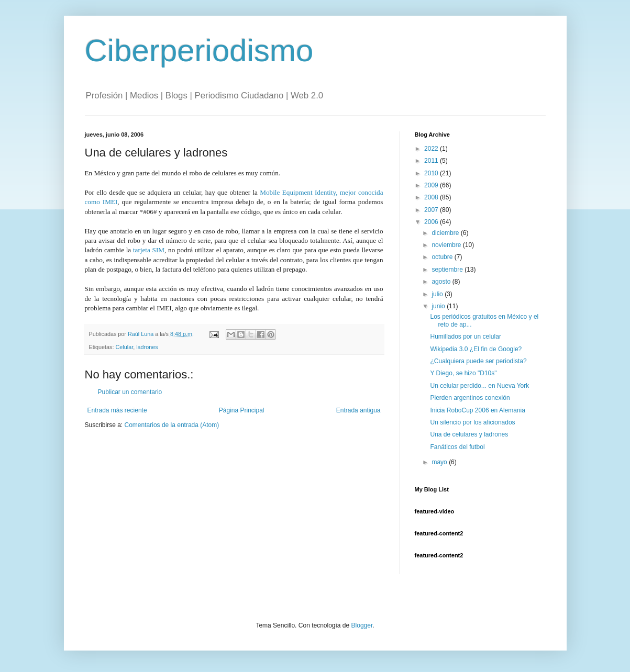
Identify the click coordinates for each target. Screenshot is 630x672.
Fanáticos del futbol (457, 447)
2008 (432, 197)
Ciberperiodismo (199, 51)
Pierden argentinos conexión (470, 398)
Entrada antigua (358, 410)
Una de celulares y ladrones (469, 434)
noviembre (447, 245)
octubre (443, 257)
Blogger (362, 625)
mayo (440, 462)
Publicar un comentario (130, 392)
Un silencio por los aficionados (472, 422)
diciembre (446, 233)
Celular (125, 347)
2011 (432, 161)
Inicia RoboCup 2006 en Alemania (477, 410)
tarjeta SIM (149, 250)
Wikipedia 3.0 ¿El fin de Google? (476, 349)
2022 (432, 149)
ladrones (147, 347)
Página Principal (242, 410)
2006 (432, 222)
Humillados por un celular (465, 337)
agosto (442, 282)
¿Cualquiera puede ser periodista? (478, 361)
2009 (432, 185)
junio (439, 306)
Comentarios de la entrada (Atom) (172, 425)
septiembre (448, 270)
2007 (432, 210)
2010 (432, 173)
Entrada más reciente (117, 410)
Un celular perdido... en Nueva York (479, 386)
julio (438, 294)
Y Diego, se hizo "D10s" (463, 373)
